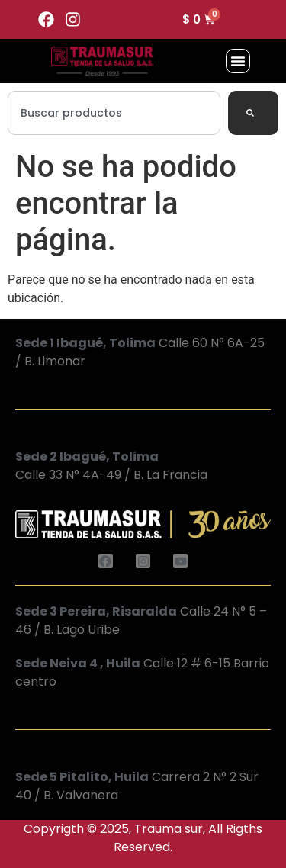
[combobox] (114, 113)
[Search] (253, 113)
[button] (238, 61)
